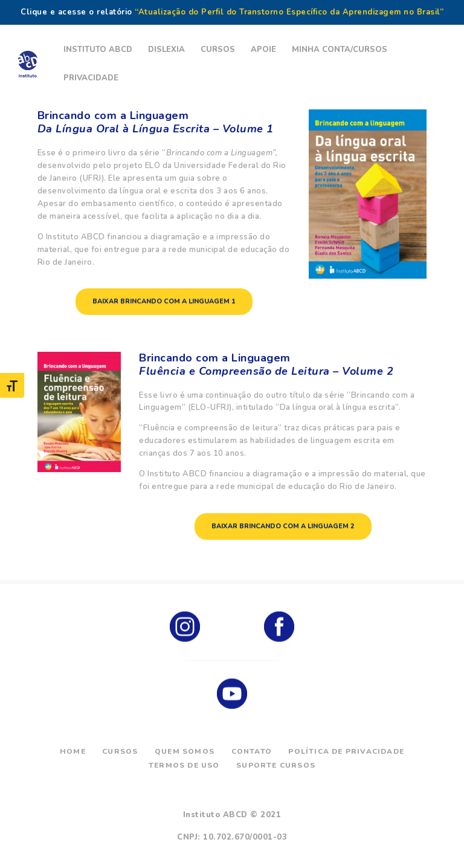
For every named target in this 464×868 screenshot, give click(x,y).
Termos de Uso (184, 765)
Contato (252, 751)
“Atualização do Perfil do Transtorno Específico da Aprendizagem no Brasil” (289, 12)
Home (73, 751)
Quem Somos (185, 751)
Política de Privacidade (346, 751)
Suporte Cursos (276, 765)
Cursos (120, 751)
